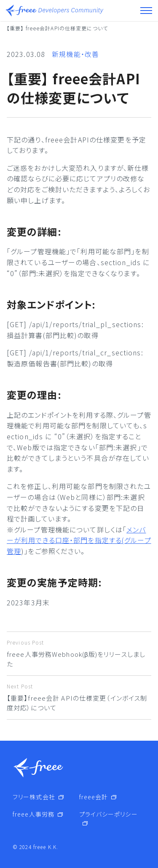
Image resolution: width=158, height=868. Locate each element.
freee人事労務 (33, 814)
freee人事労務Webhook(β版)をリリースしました (79, 653)
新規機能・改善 (75, 54)
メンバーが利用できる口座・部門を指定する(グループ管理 (79, 540)
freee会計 (94, 797)
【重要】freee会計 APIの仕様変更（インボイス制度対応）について (79, 697)
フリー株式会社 (34, 797)
